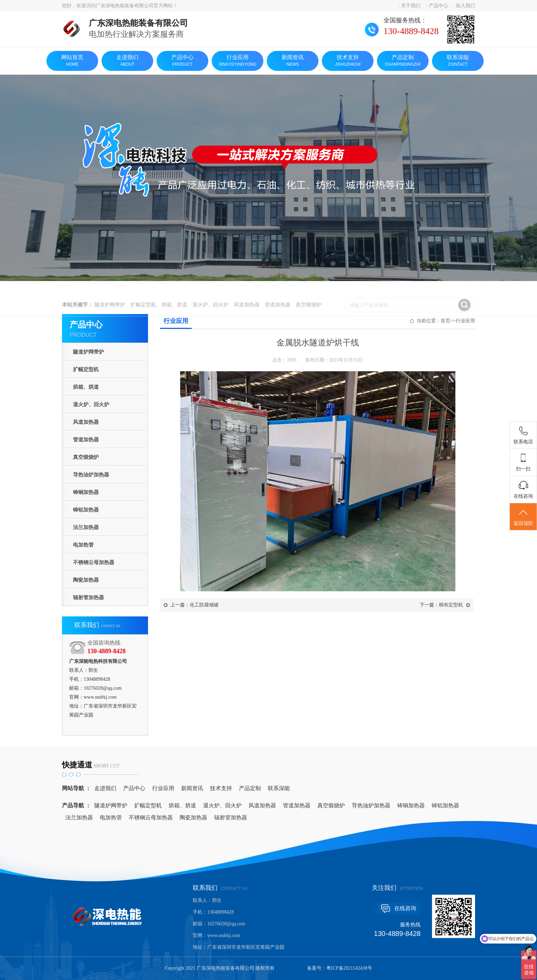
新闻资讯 (293, 61)
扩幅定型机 (86, 369)
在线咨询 (405, 908)
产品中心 (439, 6)
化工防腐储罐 (204, 605)
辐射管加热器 (88, 597)
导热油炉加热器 (91, 475)
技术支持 (348, 61)
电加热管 (83, 545)
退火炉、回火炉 (91, 405)
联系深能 (458, 61)
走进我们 (127, 61)
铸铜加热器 (86, 492)
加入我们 (465, 6)
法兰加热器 (86, 527)
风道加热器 (86, 422)
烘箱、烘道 (86, 387)
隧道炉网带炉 (88, 352)
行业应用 (238, 61)
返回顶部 (523, 517)
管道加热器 (86, 440)
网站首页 (72, 61)
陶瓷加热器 (86, 580)
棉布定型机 (451, 605)
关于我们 (411, 6)
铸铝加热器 (86, 510)
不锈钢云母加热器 (94, 562)
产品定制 (403, 61)
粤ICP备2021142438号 (349, 968)
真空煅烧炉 (86, 457)
